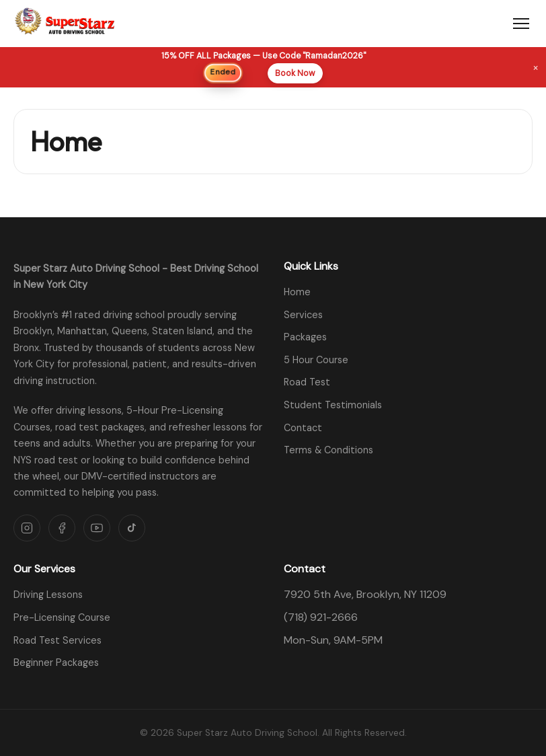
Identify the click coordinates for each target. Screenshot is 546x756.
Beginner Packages (56, 663)
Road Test (307, 382)
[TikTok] (132, 528)
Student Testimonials (333, 405)
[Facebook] (62, 528)
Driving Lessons (48, 595)
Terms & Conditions (328, 450)
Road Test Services (57, 640)
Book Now (295, 73)
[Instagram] (27, 528)
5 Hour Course (316, 360)
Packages (305, 337)
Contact (303, 428)
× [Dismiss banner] (536, 67)
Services (303, 315)
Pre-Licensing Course (62, 617)
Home (297, 292)
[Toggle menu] (521, 24)
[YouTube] (97, 528)
